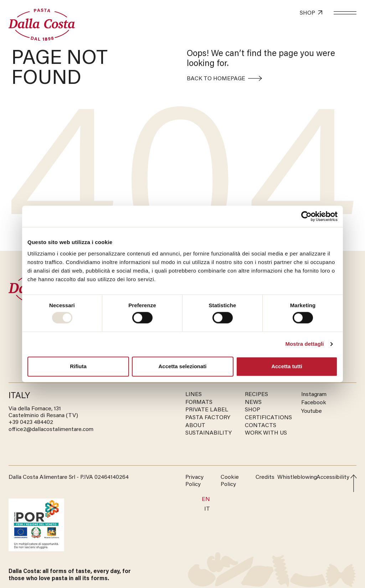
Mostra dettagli (304, 344)
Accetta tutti (287, 366)
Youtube (312, 411)
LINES (194, 395)
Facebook (314, 403)
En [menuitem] (206, 500)
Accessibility (333, 477)
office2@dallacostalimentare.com (51, 430)
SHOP (253, 410)
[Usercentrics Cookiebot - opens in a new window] (306, 216)
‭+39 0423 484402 (31, 422)
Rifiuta (78, 366)
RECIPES (256, 395)
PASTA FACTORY (208, 418)
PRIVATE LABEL (207, 410)
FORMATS (199, 402)
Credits (265, 477)
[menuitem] (206, 500)
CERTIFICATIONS (268, 418)
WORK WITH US (266, 433)
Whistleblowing (297, 477)
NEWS (253, 402)
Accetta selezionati (182, 366)
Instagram (314, 395)
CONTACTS (261, 426)
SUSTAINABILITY (209, 433)
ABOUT (195, 426)
